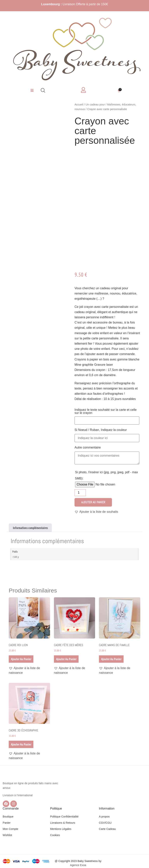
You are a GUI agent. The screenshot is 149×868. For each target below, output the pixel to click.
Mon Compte (10, 829)
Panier (7, 823)
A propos (104, 817)
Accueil (79, 104)
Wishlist (7, 835)
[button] (96, 512)
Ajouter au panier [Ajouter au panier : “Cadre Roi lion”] (21, 659)
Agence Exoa (78, 865)
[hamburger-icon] (32, 91)
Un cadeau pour (95, 104)
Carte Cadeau (107, 829)
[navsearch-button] (43, 91)
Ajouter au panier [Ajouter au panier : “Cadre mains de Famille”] (111, 659)
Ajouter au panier (93, 502)
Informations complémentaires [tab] (30, 528)
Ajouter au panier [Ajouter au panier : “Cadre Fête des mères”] (66, 659)
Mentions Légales (61, 829)
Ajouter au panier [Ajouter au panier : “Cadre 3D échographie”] (21, 744)
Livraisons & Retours (63, 823)
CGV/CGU (105, 823)
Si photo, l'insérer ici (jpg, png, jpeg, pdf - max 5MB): (107, 475)
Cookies (55, 835)
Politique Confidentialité (64, 817)
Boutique (8, 817)
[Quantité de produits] (80, 493)
